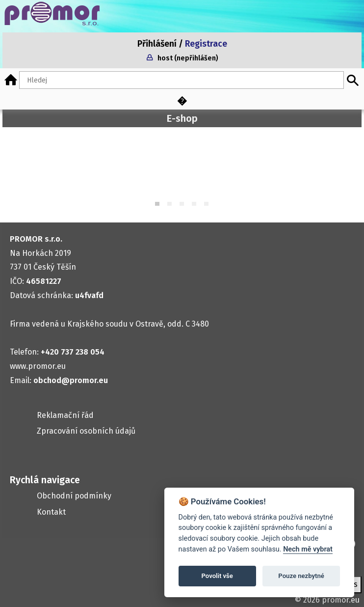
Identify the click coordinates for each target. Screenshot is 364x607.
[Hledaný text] (182, 80)
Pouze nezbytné (301, 576)
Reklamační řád (65, 415)
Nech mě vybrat (308, 549)
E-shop (182, 118)
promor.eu (341, 600)
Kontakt (51, 512)
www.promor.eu (38, 366)
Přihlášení (157, 44)
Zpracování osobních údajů (86, 431)
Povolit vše (217, 576)
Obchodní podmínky (74, 496)
